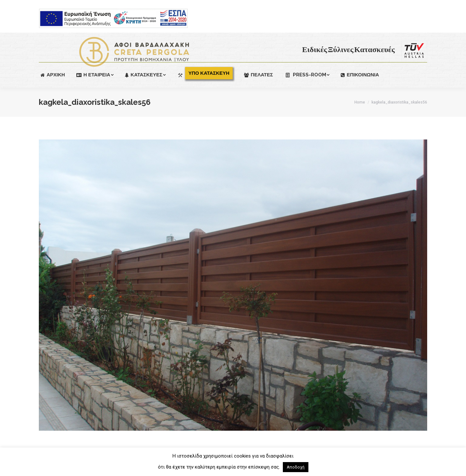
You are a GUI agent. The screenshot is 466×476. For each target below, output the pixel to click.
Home (360, 102)
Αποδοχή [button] (296, 467)
